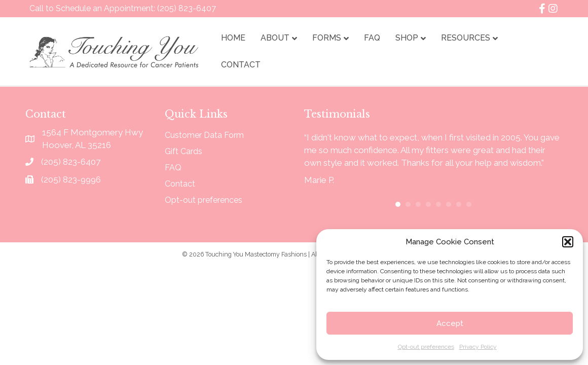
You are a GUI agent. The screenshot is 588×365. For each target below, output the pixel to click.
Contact (241, 65)
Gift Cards (183, 152)
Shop (407, 38)
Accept (450, 323)
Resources (466, 38)
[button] (568, 242)
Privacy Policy (478, 347)
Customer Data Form (204, 136)
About (275, 38)
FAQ (372, 38)
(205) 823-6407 (187, 8)
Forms (327, 38)
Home (233, 38)
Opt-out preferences (426, 347)
